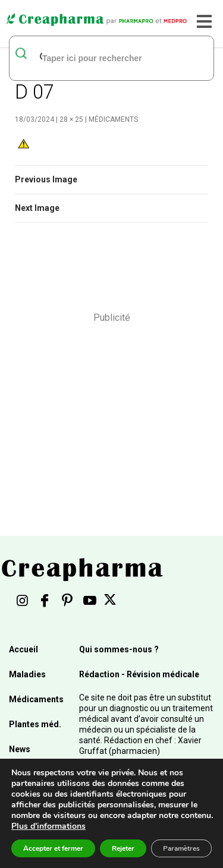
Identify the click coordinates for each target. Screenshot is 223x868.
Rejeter (123, 848)
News (20, 749)
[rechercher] (96, 58)
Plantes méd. (35, 724)
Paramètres (181, 848)
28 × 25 (71, 119)
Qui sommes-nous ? (119, 649)
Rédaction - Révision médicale (139, 674)
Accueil (23, 649)
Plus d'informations (48, 826)
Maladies (27, 674)
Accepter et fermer (53, 848)
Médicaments (113, 119)
